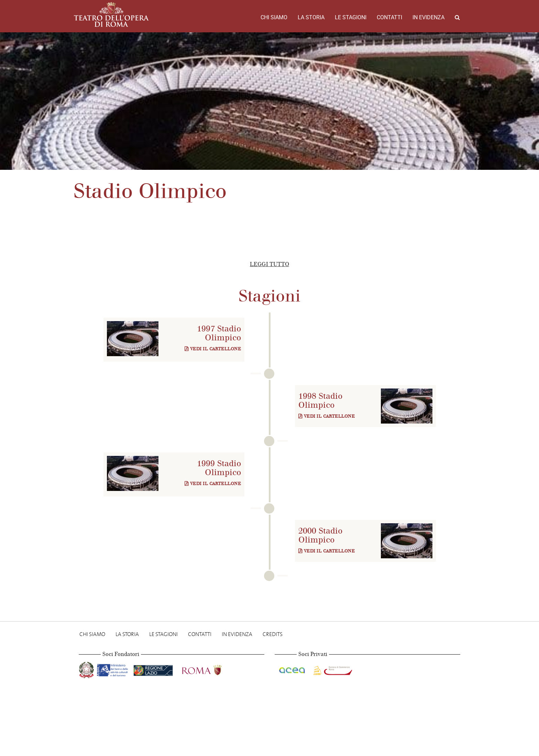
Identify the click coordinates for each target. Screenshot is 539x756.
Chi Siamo (274, 17)
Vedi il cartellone (213, 349)
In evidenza (428, 17)
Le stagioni (351, 17)
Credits (273, 634)
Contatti (389, 17)
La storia (311, 17)
